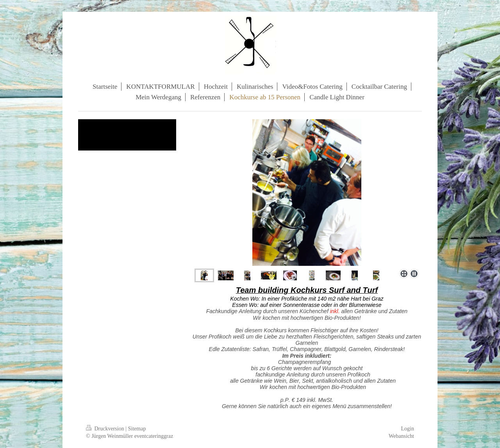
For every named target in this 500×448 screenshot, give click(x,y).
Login (408, 429)
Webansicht (401, 436)
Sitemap (137, 429)
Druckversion (106, 429)
